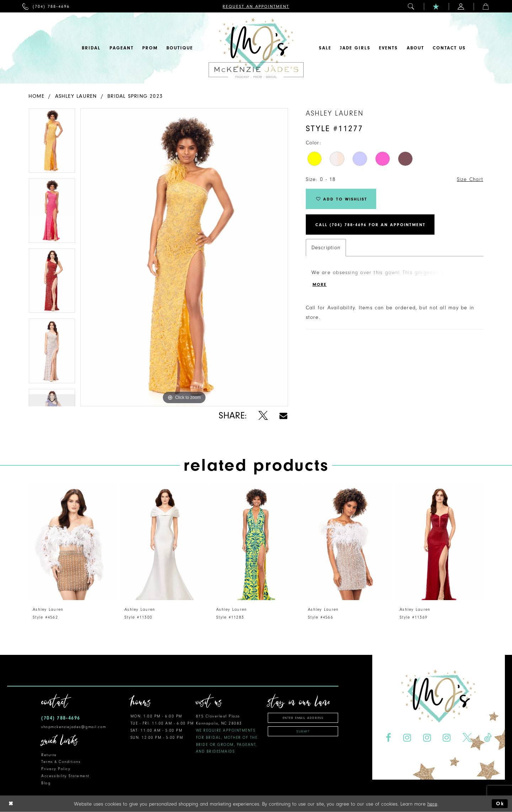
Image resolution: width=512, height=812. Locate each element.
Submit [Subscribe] (303, 731)
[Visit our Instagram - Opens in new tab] (407, 738)
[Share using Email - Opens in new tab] (283, 416)
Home (36, 96)
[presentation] (73, 542)
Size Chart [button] (470, 179)
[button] (411, 6)
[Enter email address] (303, 718)
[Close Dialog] (11, 804)
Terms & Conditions (61, 762)
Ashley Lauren (76, 96)
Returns (49, 755)
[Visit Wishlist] (436, 6)
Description (326, 248)
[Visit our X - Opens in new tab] (467, 738)
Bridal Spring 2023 (135, 96)
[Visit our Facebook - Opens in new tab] (388, 738)
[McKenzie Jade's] (256, 48)
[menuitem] (46, 6)
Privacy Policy (56, 769)
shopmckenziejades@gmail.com (74, 727)
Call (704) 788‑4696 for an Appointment (370, 225)
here (432, 804)
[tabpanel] (52, 143)
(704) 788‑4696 (61, 718)
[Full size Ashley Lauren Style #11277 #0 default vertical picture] (184, 257)
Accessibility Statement (65, 776)
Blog (46, 783)
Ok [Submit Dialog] (500, 804)
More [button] (320, 284)
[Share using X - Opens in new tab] (263, 416)
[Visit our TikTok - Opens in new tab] (488, 738)
